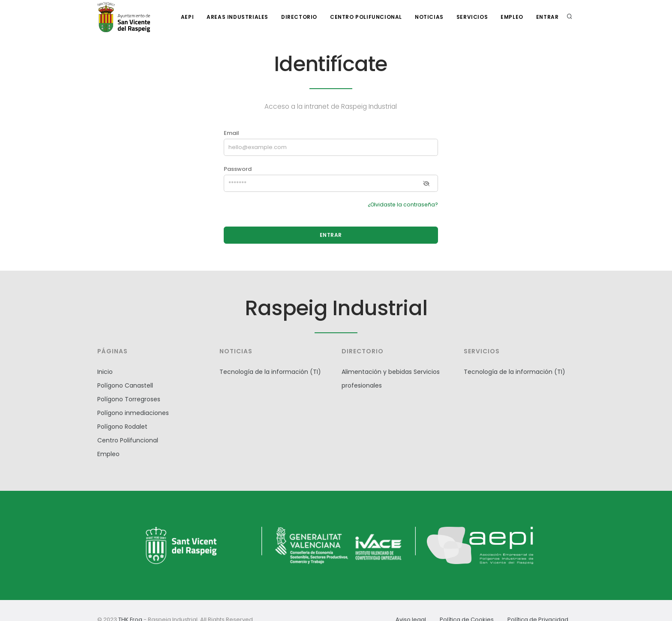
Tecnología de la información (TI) (270, 372)
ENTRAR (331, 235)
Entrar (547, 17)
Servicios (472, 17)
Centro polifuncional (366, 17)
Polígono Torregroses (129, 399)
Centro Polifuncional (128, 440)
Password (238, 169)
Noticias (429, 17)
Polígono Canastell (125, 385)
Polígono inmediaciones (133, 413)
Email (231, 133)
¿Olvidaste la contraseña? (403, 205)
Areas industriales (237, 17)
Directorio (299, 17)
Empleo (512, 17)
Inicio (105, 372)
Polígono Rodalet (122, 427)
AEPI (187, 17)
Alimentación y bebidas (377, 372)
